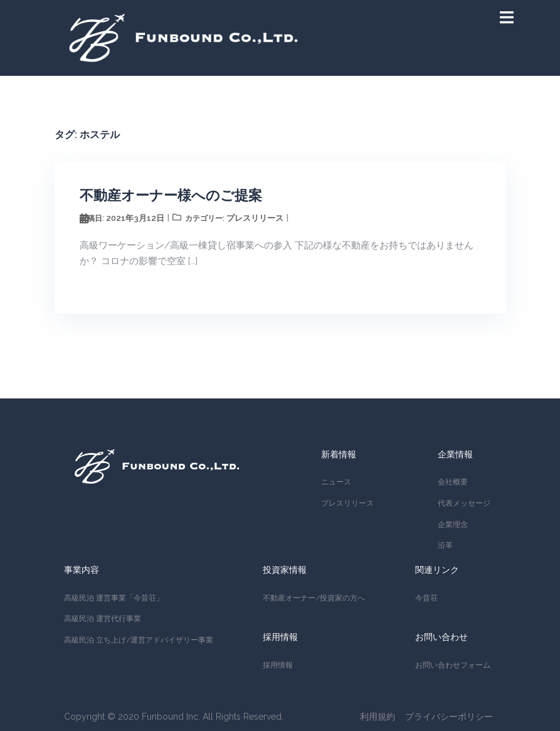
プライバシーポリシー (449, 717)
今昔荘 (426, 598)
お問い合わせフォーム (453, 665)
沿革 (445, 545)
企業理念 (453, 525)
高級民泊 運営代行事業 (103, 619)
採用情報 (278, 665)
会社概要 (453, 482)
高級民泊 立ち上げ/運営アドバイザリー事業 (139, 640)
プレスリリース (255, 218)
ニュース (336, 482)
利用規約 (378, 717)
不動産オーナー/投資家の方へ (314, 598)
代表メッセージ (464, 503)
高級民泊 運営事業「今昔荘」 (114, 598)
